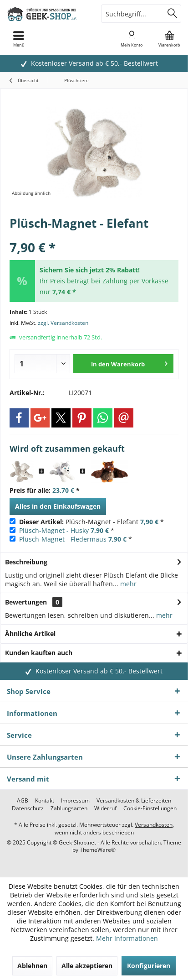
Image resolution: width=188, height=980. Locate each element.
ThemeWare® (98, 850)
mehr (127, 584)
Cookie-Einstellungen (150, 808)
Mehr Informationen (127, 938)
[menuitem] (169, 39)
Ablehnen (32, 966)
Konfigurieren (149, 966)
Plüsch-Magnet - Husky (54, 530)
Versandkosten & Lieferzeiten (134, 801)
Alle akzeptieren (87, 966)
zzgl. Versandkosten (63, 323)
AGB (23, 801)
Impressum (75, 801)
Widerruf (105, 808)
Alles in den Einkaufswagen (58, 506)
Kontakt (45, 801)
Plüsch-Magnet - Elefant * (91, 522)
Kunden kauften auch (39, 653)
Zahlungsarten (69, 808)
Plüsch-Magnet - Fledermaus (63, 539)
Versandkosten (154, 825)
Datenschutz (28, 808)
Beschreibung (26, 562)
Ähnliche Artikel (30, 633)
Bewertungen (26, 602)
